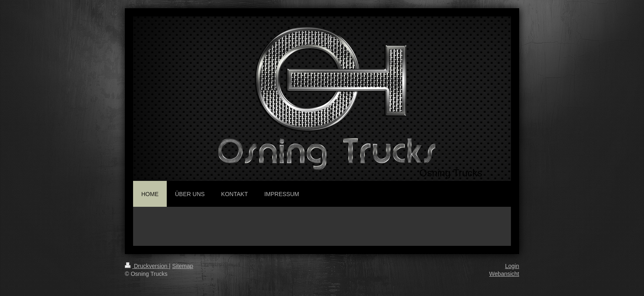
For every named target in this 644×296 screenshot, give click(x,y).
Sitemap (183, 266)
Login (512, 266)
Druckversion (147, 266)
